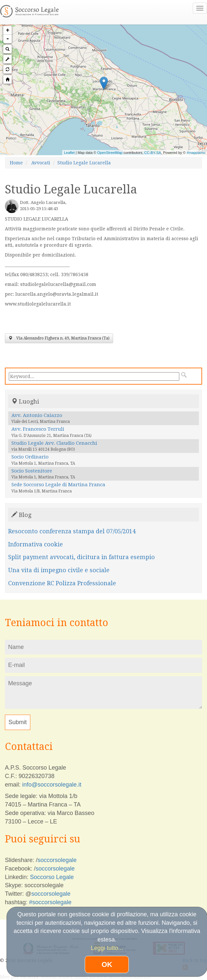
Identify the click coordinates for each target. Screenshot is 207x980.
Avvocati (41, 163)
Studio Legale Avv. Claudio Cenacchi (54, 443)
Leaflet (69, 153)
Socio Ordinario (30, 457)
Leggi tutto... (107, 948)
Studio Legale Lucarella (84, 163)
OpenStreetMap (110, 153)
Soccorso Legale (52, 877)
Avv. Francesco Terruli (38, 429)
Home (16, 163)
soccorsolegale (57, 860)
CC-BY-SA (153, 153)
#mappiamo (196, 153)
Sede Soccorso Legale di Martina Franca (58, 485)
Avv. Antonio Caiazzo (37, 415)
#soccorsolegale (50, 902)
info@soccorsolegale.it (52, 785)
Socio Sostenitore (32, 471)
